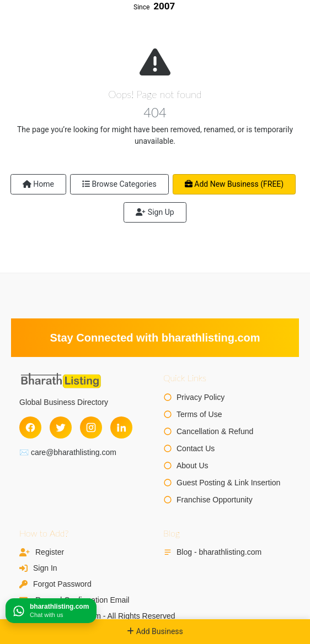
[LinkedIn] (121, 427)
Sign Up (155, 212)
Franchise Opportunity (215, 500)
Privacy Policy (201, 397)
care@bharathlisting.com (74, 452)
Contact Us (196, 448)
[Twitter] (61, 427)
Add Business (155, 631)
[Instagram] (91, 427)
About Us (193, 466)
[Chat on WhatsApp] (51, 611)
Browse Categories (119, 184)
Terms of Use (199, 414)
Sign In (45, 568)
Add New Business (234, 184)
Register (50, 552)
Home (38, 184)
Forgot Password (62, 584)
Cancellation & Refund (215, 431)
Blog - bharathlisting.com (219, 552)
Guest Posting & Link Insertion (228, 483)
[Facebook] (30, 427)
